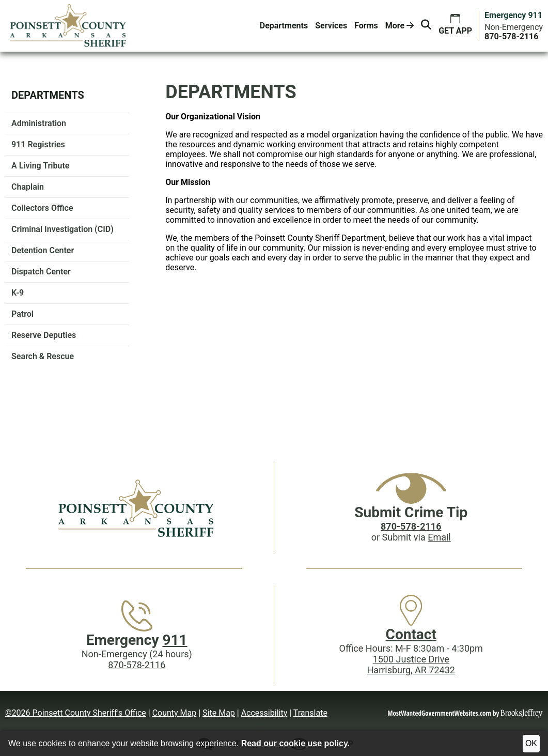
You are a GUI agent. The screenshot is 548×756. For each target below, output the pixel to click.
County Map (175, 713)
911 (175, 640)
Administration (39, 123)
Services (331, 26)
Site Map (219, 713)
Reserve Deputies (44, 335)
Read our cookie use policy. (295, 743)
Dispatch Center (41, 272)
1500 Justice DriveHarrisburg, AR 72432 (411, 665)
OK (531, 743)
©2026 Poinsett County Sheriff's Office (76, 713)
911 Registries (38, 144)
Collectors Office (42, 208)
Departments (284, 26)
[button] (426, 26)
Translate (310, 713)
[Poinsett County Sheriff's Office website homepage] (137, 508)
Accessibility (264, 713)
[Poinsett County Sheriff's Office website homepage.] (68, 26)
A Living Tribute (40, 166)
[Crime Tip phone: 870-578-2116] (411, 526)
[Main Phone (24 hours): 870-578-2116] (511, 36)
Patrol (22, 314)
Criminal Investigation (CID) (62, 229)
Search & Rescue (43, 356)
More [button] (400, 26)
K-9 (18, 293)
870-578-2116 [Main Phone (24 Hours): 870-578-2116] (137, 665)
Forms (366, 26)
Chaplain (28, 187)
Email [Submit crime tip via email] (439, 537)
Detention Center (43, 250)
